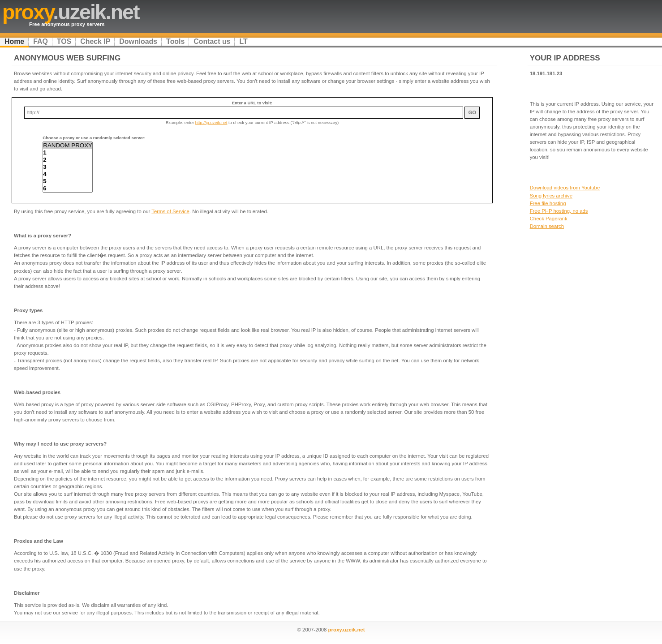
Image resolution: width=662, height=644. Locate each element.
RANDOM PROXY (68, 146)
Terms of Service (170, 211)
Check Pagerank (549, 219)
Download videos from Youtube (565, 188)
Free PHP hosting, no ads (559, 211)
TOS (64, 41)
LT (243, 41)
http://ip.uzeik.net (211, 122)
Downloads (138, 41)
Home (14, 41)
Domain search (547, 226)
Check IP (95, 41)
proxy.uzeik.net (347, 630)
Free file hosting (548, 203)
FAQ (41, 41)
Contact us (212, 41)
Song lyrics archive (551, 196)
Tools (175, 41)
